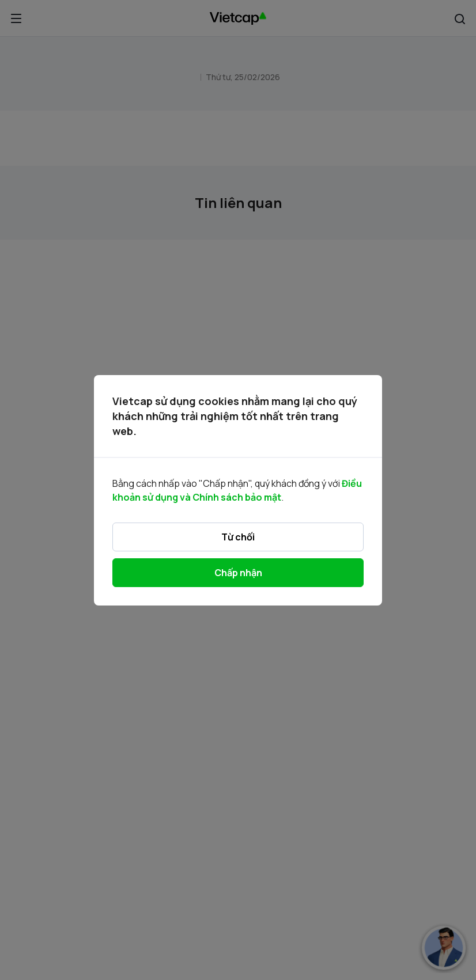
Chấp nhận (238, 573)
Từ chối (238, 537)
